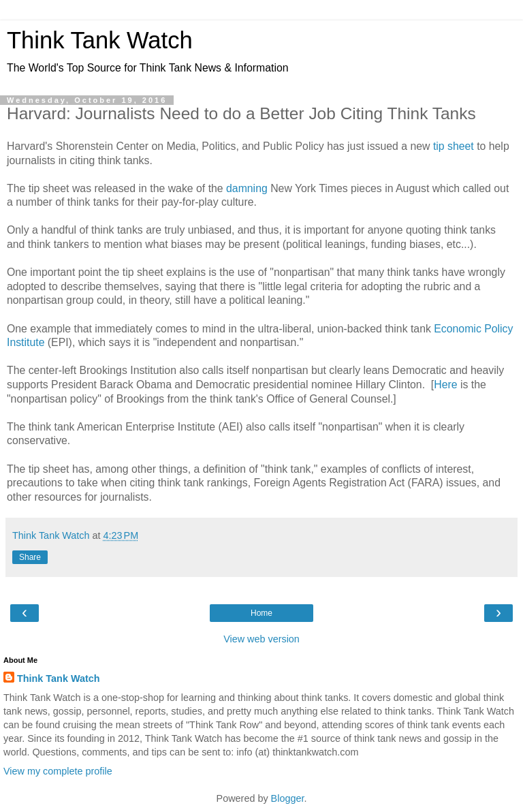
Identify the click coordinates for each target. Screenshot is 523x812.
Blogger (288, 798)
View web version (261, 639)
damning (247, 188)
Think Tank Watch (100, 40)
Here (445, 385)
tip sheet (454, 146)
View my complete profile (58, 771)
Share (30, 557)
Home (261, 613)
